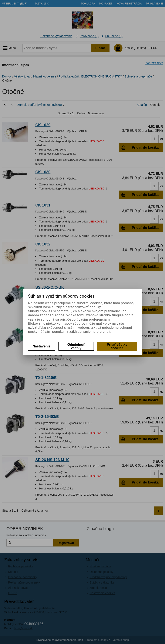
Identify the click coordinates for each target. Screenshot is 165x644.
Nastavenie (42, 346)
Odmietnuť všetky (76, 346)
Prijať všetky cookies (117, 346)
